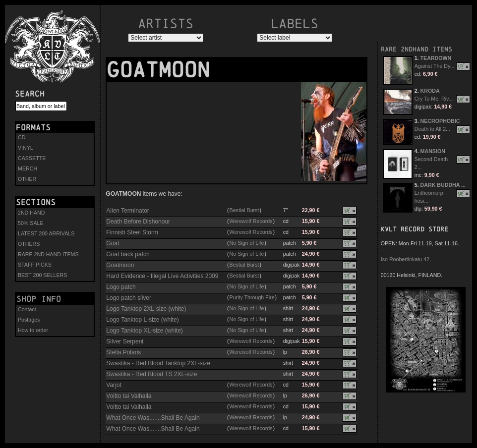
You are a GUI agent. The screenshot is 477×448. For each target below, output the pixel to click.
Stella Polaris (123, 352)
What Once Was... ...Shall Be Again (153, 418)
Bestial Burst (244, 210)
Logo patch (121, 287)
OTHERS (29, 244)
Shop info (39, 299)
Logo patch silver (129, 298)
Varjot (114, 385)
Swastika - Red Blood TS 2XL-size (151, 374)
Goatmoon (120, 265)
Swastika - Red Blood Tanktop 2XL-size (158, 363)
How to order (33, 330)
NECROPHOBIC (440, 121)
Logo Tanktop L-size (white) (143, 320)
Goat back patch (128, 254)
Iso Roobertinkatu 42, (406, 259)
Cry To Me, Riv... (434, 99)
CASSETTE (32, 158)
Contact (27, 309)
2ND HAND (31, 213)
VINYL (26, 148)
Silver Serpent (125, 341)
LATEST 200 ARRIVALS (46, 233)
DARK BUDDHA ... (443, 185)
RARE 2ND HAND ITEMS (48, 254)
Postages (29, 320)
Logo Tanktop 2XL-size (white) (146, 309)
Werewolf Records (251, 221)
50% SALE (31, 223)
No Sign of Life (247, 243)
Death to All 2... (432, 129)
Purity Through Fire (252, 297)
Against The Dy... (435, 66)
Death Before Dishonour (138, 222)
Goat (113, 243)
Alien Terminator (127, 211)
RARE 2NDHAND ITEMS (417, 49)
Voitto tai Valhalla (129, 396)
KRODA (430, 91)
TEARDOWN (436, 58)
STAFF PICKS (35, 265)
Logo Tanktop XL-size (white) (145, 331)
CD (22, 137)
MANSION (433, 151)
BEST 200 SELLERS (42, 275)
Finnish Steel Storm (132, 232)
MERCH (28, 168)
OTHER (27, 179)
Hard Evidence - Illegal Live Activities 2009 (162, 276)
